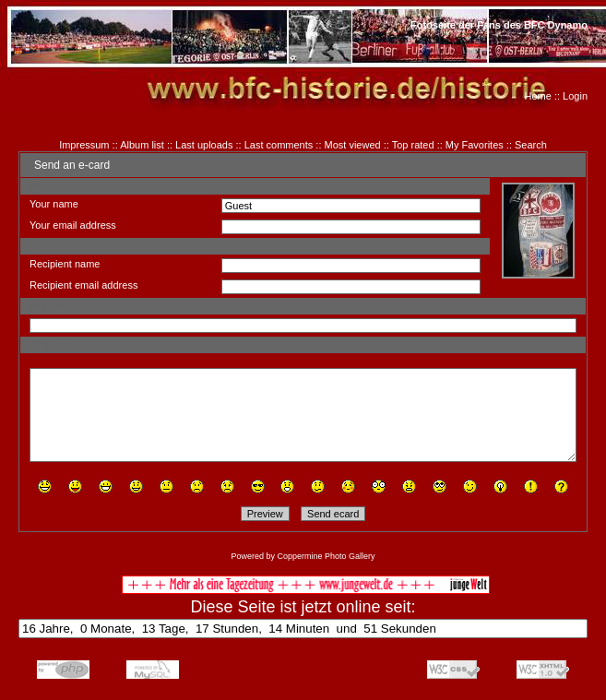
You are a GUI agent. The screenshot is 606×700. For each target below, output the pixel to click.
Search (531, 145)
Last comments (279, 145)
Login (575, 96)
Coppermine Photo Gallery (326, 556)
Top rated (413, 145)
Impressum (84, 145)
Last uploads (204, 145)
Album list (142, 145)
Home (538, 96)
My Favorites (475, 145)
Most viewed (353, 145)
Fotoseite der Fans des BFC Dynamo (499, 25)
